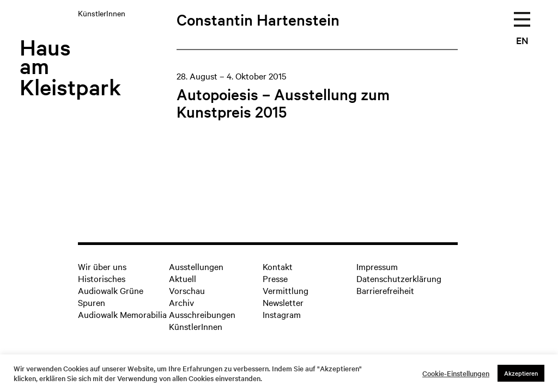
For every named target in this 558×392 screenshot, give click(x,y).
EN (522, 40)
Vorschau (187, 290)
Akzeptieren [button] (521, 373)
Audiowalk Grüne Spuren (111, 296)
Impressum (377, 266)
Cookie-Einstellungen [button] (456, 373)
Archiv (181, 302)
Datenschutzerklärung (399, 278)
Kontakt (278, 266)
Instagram (282, 314)
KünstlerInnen (196, 326)
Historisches (102, 278)
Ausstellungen (196, 266)
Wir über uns (102, 266)
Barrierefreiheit (385, 290)
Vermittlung (286, 290)
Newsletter (283, 302)
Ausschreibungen (202, 314)
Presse (275, 278)
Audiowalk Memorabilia (122, 314)
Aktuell (183, 278)
